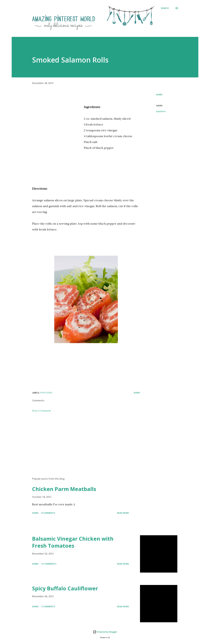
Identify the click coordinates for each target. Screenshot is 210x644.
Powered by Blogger (105, 632)
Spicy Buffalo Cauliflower (65, 588)
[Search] (165, 8)
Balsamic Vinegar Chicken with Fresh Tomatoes (73, 542)
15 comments (49, 564)
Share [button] (159, 95)
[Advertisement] (57, 130)
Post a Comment (41, 411)
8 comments (48, 513)
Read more (123, 513)
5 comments (48, 606)
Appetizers (161, 111)
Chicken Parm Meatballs (64, 489)
